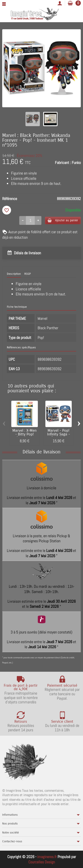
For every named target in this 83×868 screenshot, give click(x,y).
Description (14, 274)
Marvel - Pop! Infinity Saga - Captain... (59, 434)
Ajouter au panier (63, 220)
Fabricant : (63, 163)
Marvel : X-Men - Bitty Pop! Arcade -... (24, 434)
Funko (76, 163)
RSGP (28, 274)
